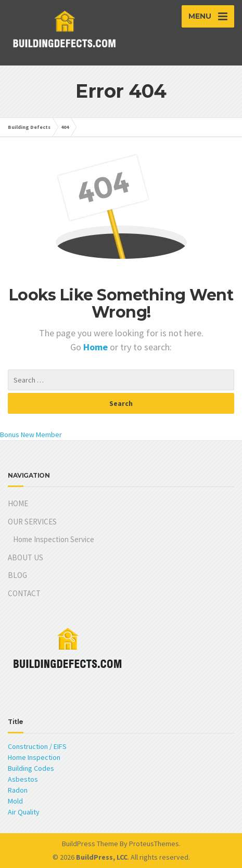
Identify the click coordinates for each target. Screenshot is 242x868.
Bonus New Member (31, 435)
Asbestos (23, 779)
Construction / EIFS (37, 746)
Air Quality (24, 812)
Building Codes (31, 768)
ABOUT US (26, 557)
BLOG (17, 575)
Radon (18, 790)
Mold (15, 801)
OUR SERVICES (32, 522)
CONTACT (24, 593)
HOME (18, 503)
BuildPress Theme (90, 844)
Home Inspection (34, 757)
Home (97, 347)
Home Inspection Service (54, 539)
